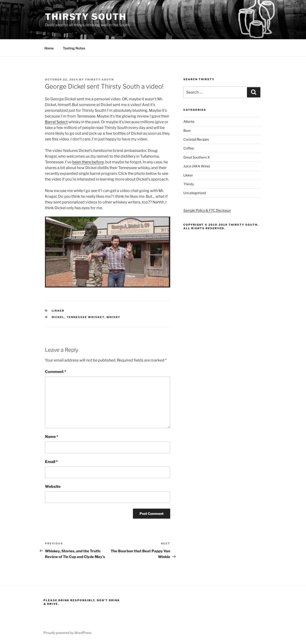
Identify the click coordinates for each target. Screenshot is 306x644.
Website (53, 487)
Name (52, 437)
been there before (88, 162)
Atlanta (189, 121)
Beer (187, 130)
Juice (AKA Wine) (197, 166)
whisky (113, 317)
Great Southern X (197, 157)
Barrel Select (56, 122)
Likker (58, 311)
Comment (56, 372)
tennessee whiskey (85, 317)
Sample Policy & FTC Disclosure (208, 210)
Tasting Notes (74, 48)
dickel (58, 317)
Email (51, 462)
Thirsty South (86, 17)
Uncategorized (195, 193)
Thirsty (189, 184)
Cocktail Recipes (196, 139)
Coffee (189, 148)
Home (49, 48)
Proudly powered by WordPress (68, 633)
